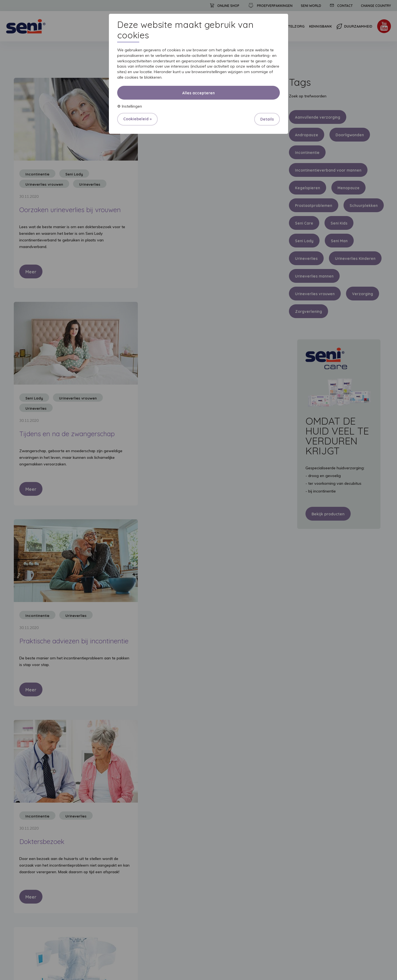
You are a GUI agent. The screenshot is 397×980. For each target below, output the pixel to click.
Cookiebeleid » (137, 119)
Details (267, 119)
